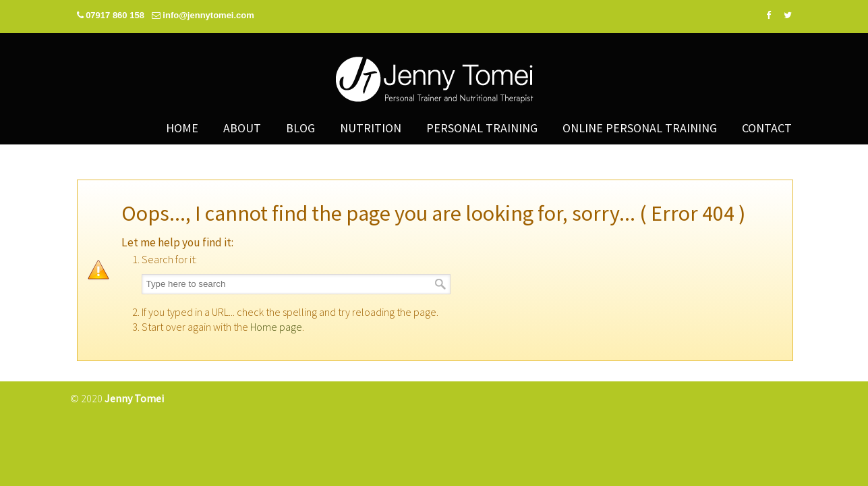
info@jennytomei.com (208, 15)
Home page (276, 327)
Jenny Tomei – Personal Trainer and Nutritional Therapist (434, 84)
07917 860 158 (116, 15)
